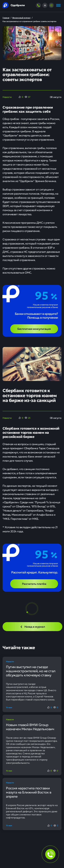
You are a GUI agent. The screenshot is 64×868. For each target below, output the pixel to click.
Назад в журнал (32, 626)
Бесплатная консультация (34, 329)
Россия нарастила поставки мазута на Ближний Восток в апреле (29, 792)
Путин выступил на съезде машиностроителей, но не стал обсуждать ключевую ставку (31, 671)
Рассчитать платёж (34, 584)
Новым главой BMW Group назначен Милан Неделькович (30, 727)
